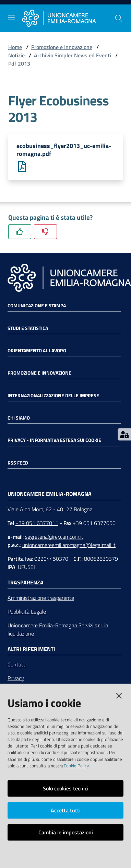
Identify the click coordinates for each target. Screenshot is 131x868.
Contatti (17, 664)
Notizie (16, 55)
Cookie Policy (76, 766)
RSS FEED (18, 463)
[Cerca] (119, 18)
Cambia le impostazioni (66, 832)
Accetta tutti (66, 810)
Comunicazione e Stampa (37, 306)
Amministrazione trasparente (41, 598)
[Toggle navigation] (12, 18)
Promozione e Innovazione (62, 47)
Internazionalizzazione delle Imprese (53, 396)
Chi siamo (19, 418)
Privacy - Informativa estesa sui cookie (54, 440)
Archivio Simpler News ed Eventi (73, 55)
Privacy (16, 678)
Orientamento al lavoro (37, 351)
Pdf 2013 (19, 64)
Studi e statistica (28, 328)
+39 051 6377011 (37, 523)
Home (15, 47)
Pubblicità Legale (27, 612)
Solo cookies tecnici (66, 788)
